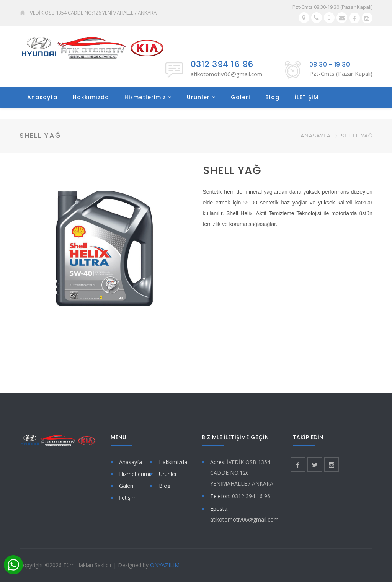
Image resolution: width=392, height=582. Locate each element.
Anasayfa (42, 97)
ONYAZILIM (165, 565)
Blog (272, 97)
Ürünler (198, 97)
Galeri (240, 97)
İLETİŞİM (307, 97)
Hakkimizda (173, 462)
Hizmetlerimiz (145, 97)
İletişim (128, 498)
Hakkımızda (91, 97)
